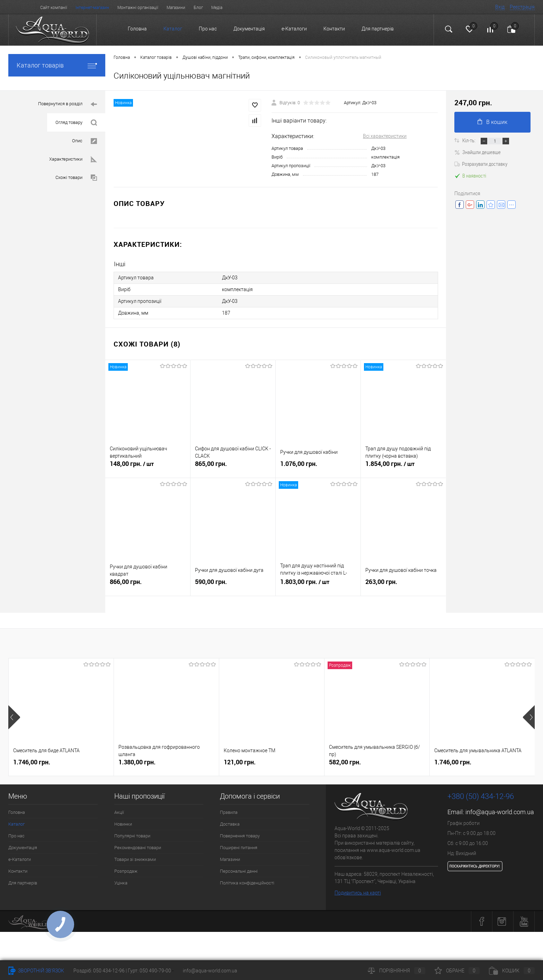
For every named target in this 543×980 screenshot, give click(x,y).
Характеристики (73, 159)
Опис (84, 141)
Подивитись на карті (358, 893)
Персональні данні (239, 871)
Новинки (123, 824)
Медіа (217, 8)
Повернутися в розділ (68, 104)
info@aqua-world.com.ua (500, 812)
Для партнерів (378, 29)
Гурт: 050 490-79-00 (150, 971)
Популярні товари (132, 836)
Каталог (173, 29)
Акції (119, 812)
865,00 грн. (233, 466)
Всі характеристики (385, 136)
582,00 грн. (345, 762)
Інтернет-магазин (92, 8)
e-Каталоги (294, 29)
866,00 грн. (148, 585)
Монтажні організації (138, 8)
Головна (137, 29)
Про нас (208, 29)
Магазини (176, 8)
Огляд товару (76, 123)
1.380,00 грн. (137, 762)
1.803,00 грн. (318, 585)
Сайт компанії (54, 8)
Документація (249, 29)
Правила (229, 812)
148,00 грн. (148, 467)
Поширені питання (239, 848)
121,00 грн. (240, 762)
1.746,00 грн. (32, 762)
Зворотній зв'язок (36, 971)
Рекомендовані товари (138, 848)
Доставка (230, 824)
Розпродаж (126, 871)
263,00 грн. (403, 585)
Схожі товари (76, 178)
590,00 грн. (233, 585)
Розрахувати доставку (481, 164)
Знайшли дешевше (478, 152)
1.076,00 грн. (318, 466)
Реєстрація (522, 7)
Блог (198, 8)
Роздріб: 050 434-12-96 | (101, 971)
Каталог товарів (57, 65)
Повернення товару (240, 836)
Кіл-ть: (469, 140)
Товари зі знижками (135, 859)
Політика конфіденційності (247, 883)
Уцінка (121, 883)
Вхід (500, 7)
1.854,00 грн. (403, 467)
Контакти (334, 29)
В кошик (492, 122)
